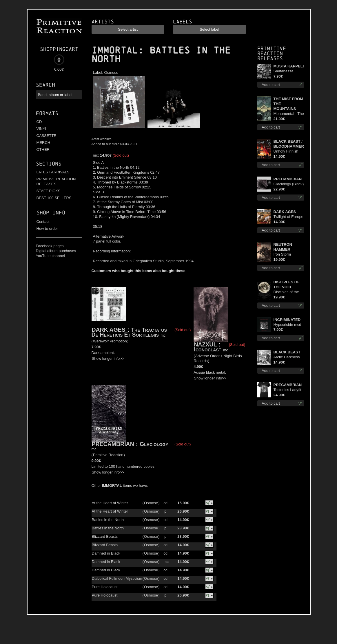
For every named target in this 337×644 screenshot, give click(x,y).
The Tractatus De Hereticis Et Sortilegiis (129, 332)
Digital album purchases (56, 251)
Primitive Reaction (108, 455)
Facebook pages (50, 246)
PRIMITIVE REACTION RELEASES (56, 181)
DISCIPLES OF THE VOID (287, 285)
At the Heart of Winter (110, 503)
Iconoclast (208, 349)
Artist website (102, 139)
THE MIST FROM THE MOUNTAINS (288, 104)
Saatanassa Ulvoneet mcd (285, 71)
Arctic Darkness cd (287, 357)
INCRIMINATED (287, 320)
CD (39, 122)
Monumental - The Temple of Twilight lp (289, 114)
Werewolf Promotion (110, 341)
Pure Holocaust (105, 587)
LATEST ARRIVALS (53, 172)
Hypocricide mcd (287, 325)
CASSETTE (47, 136)
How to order (47, 229)
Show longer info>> (108, 358)
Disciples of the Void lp (286, 292)
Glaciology (154, 444)
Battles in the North (108, 520)
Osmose (111, 73)
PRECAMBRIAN (113, 444)
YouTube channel (50, 256)
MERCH (43, 143)
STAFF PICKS (49, 191)
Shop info (51, 213)
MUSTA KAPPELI (289, 66)
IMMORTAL (115, 50)
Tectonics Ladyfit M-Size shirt (287, 390)
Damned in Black (106, 553)
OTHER (43, 149)
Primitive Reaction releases (272, 53)
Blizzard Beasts (105, 536)
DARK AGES (109, 330)
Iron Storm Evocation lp (284, 255)
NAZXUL (205, 344)
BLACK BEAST (287, 352)
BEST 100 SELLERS (54, 198)
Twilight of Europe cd (288, 217)
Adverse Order (208, 356)
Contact (43, 222)
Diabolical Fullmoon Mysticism (117, 578)
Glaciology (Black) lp (289, 184)
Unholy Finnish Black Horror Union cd (286, 152)
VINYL (42, 129)
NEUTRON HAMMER (283, 247)
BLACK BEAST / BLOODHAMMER (289, 144)
